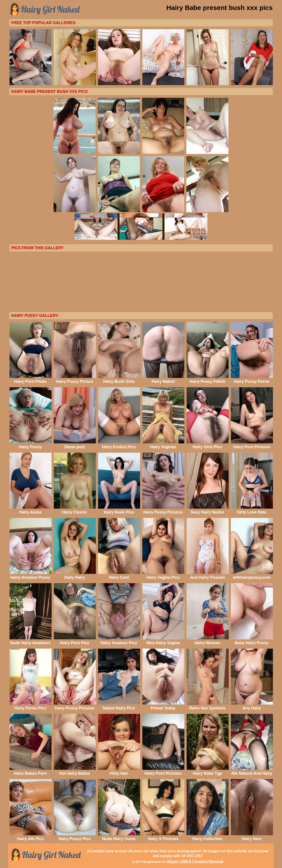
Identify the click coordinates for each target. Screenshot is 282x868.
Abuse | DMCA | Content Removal (195, 861)
